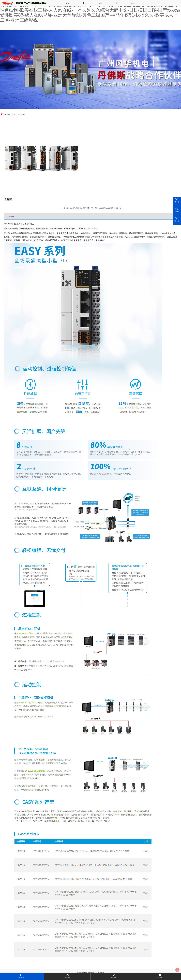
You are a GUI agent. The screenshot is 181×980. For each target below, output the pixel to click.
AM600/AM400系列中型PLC (106, 208)
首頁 (13, 115)
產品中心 (21, 115)
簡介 (133, 3)
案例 (100, 3)
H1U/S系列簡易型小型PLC (74, 208)
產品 (67, 3)
